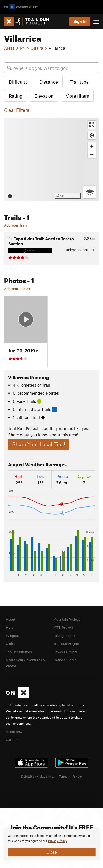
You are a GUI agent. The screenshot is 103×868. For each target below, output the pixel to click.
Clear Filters (17, 110)
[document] (51, 845)
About (10, 619)
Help (9, 627)
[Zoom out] (92, 154)
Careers (12, 740)
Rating (16, 96)
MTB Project (63, 627)
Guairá (37, 48)
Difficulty (18, 82)
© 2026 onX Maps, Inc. (37, 776)
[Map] (51, 160)
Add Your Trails (16, 225)
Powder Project (65, 652)
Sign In (80, 21)
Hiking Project (64, 636)
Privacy (77, 776)
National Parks (65, 660)
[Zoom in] (92, 146)
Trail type (79, 82)
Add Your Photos (17, 289)
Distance (49, 82)
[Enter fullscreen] (92, 125)
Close (52, 852)
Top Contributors (19, 652)
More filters (77, 96)
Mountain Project (66, 619)
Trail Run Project (66, 644)
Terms (63, 776)
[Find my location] (92, 135)
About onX (14, 732)
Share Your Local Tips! (39, 444)
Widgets (12, 636)
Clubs (10, 644)
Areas (9, 48)
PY (23, 48)
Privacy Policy (58, 841)
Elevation (44, 96)
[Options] (90, 192)
